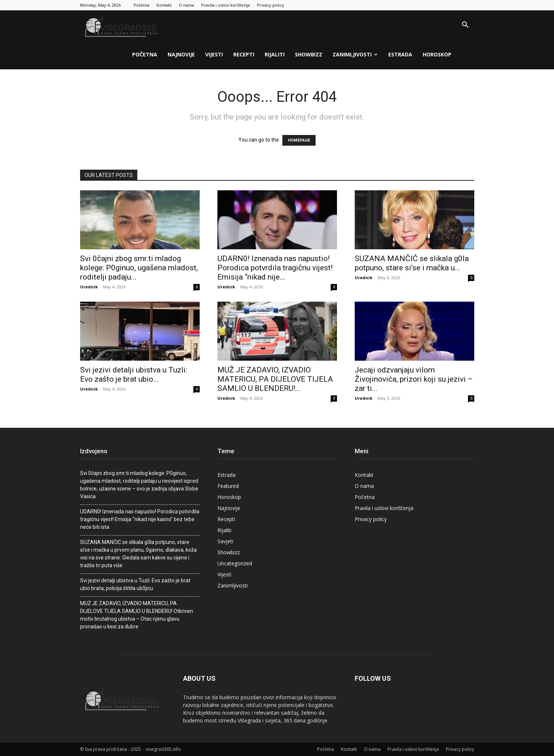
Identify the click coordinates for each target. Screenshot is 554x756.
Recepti (244, 54)
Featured (228, 486)
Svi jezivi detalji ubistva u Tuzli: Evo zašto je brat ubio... (134, 374)
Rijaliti (275, 54)
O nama (186, 5)
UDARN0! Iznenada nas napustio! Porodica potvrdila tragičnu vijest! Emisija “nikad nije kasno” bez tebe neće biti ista (140, 519)
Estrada (400, 54)
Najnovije (181, 54)
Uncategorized (235, 563)
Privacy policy (271, 5)
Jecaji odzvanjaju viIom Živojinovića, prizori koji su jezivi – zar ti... (414, 379)
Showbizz (309, 54)
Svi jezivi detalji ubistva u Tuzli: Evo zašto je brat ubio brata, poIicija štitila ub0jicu (135, 584)
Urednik (89, 287)
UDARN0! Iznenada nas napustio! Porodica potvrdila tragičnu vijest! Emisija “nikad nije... (275, 268)
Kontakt (164, 5)
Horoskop (437, 54)
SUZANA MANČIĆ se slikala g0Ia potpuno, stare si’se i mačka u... (412, 263)
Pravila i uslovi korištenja (226, 5)
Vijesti (214, 54)
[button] (465, 26)
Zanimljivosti (355, 54)
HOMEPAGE (299, 140)
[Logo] (123, 25)
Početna (142, 5)
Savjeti (225, 541)
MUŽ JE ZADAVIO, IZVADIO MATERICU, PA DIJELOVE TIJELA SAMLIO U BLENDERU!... (275, 379)
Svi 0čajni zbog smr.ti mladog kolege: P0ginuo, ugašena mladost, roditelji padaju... (139, 268)
